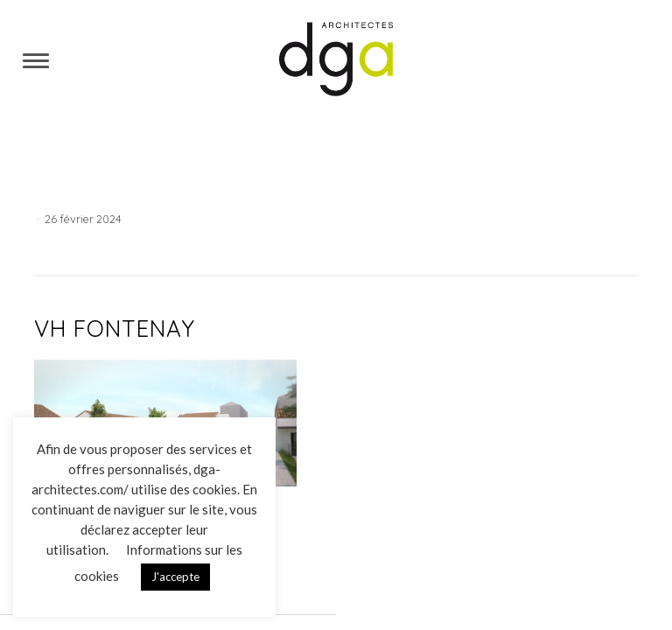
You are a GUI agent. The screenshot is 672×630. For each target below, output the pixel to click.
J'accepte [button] (175, 577)
